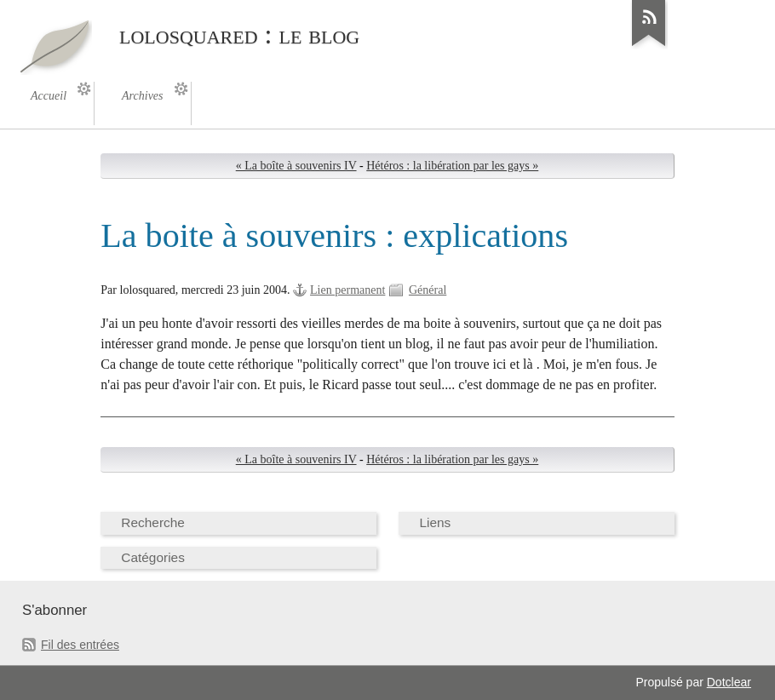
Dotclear (729, 682)
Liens (435, 522)
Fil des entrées (80, 645)
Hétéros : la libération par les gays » (452, 166)
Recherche (153, 522)
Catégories (153, 557)
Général (428, 290)
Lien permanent (347, 290)
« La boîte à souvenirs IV (296, 166)
